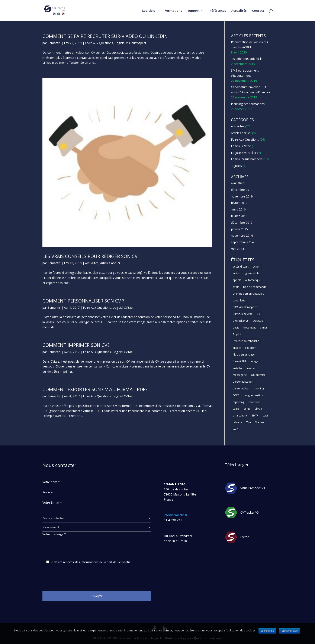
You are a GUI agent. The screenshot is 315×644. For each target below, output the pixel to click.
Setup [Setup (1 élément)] (247, 409)
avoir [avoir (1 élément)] (236, 287)
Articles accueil (110, 263)
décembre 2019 (242, 190)
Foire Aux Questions (99, 43)
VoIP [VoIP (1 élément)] (235, 429)
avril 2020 (238, 183)
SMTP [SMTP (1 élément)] (255, 416)
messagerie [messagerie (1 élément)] (240, 375)
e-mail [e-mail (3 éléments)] (264, 328)
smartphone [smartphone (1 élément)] (240, 416)
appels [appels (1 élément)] (237, 280)
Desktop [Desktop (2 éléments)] (258, 321)
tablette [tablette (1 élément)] (237, 422)
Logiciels (149, 11)
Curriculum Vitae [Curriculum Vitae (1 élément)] (243, 314)
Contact (258, 11)
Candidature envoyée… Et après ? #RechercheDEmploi (250, 90)
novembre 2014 (242, 236)
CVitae (245, 537)
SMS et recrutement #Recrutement (245, 73)
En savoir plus (290, 631)
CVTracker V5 (250, 512)
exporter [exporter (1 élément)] (250, 348)
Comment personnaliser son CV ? (83, 301)
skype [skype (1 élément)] (258, 409)
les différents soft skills (247, 59)
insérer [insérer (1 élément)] (251, 368)
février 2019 (239, 203)
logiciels (236, 166)
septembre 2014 (242, 242)
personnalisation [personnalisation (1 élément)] (243, 382)
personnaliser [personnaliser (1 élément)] (241, 388)
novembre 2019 (242, 196)
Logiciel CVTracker (244, 153)
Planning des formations (248, 104)
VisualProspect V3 (253, 488)
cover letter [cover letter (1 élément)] (240, 300)
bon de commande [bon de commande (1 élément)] (255, 287)
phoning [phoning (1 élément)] (259, 388)
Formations (173, 11)
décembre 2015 (242, 223)
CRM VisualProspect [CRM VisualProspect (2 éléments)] (245, 307)
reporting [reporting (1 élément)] (238, 402)
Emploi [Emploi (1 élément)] (237, 334)
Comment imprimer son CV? (76, 345)
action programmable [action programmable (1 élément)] (246, 273)
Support (194, 11)
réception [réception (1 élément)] (254, 402)
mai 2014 (237, 249)
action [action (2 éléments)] (256, 267)
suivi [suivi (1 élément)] (265, 416)
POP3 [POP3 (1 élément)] (236, 395)
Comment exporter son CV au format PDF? (95, 389)
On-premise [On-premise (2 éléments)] (258, 375)
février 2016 (239, 216)
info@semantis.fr (176, 515)
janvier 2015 (239, 229)
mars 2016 (238, 209)
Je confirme (267, 631)
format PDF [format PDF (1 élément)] (240, 361)
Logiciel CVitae (123, 308)
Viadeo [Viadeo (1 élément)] (260, 422)
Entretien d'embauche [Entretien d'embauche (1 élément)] (246, 341)
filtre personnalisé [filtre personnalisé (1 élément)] (244, 355)
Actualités (239, 11)
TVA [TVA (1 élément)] (249, 422)
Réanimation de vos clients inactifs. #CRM (250, 45)
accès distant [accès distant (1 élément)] (241, 267)
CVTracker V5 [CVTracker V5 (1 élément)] (241, 321)
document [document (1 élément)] (250, 328)
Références (218, 11)
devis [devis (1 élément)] (236, 328)
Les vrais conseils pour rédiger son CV (90, 256)
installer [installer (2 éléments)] (237, 368)
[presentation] (75, 576)
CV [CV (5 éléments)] (258, 314)
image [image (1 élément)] (254, 361)
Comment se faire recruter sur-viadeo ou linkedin (105, 36)
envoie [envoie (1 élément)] (237, 348)
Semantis (54, 43)
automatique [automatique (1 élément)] (253, 280)
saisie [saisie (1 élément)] (236, 409)
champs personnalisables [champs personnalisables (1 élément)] (248, 294)
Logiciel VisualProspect (131, 43)
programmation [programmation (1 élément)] (253, 395)
